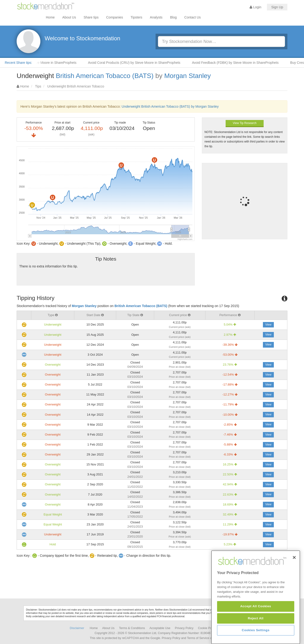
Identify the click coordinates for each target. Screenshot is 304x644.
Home (50, 17)
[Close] (294, 587)
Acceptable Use (160, 628)
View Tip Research (245, 123)
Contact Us (192, 17)
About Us (69, 17)
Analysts (156, 17)
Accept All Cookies (256, 636)
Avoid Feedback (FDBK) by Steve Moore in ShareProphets (240, 63)
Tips (38, 86)
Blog (173, 17)
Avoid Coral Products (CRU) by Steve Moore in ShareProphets (139, 63)
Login (255, 7)
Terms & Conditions (132, 628)
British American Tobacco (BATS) (105, 76)
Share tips (91, 17)
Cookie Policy (207, 628)
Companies (115, 17)
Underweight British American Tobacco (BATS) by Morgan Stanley (170, 106)
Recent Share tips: (18, 63)
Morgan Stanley (187, 76)
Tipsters (136, 17)
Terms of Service (198, 638)
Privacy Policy (184, 628)
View (268, 325)
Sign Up (277, 7)
